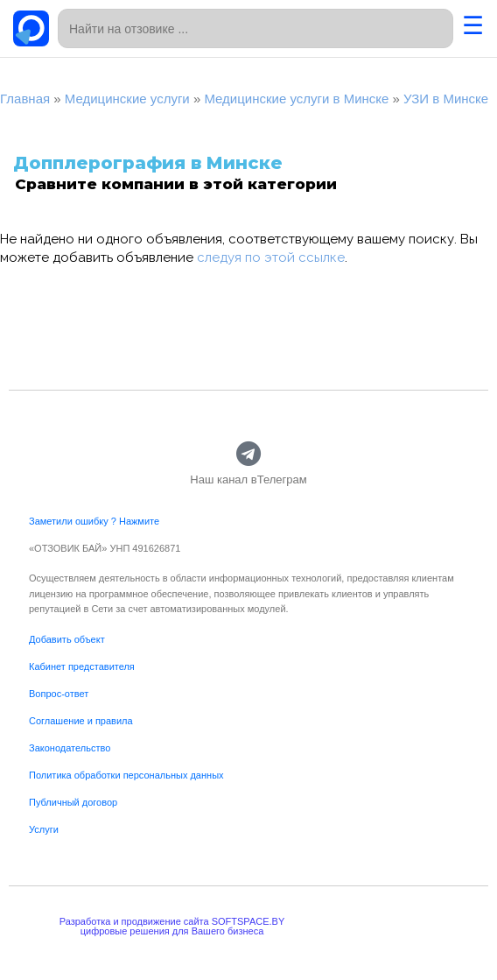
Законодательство (70, 748)
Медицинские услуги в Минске (296, 99)
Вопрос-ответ (59, 694)
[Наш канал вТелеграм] (249, 454)
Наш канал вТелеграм (248, 479)
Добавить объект (67, 639)
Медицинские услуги (127, 99)
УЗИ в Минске (446, 99)
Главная (25, 99)
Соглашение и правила (81, 721)
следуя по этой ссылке (271, 257)
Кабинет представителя (82, 666)
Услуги (44, 829)
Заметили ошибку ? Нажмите (94, 521)
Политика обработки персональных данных (126, 775)
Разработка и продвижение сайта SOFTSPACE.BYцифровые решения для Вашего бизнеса (172, 926)
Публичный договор (73, 802)
